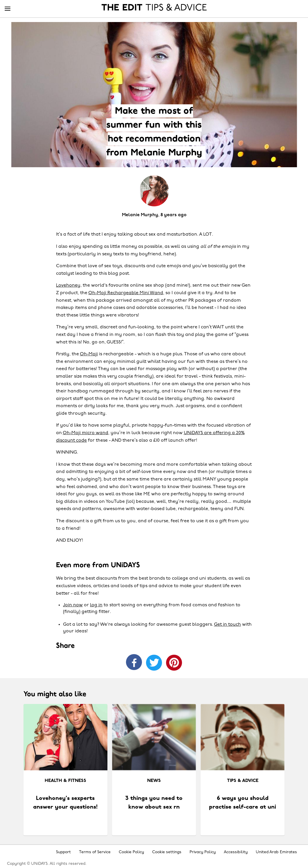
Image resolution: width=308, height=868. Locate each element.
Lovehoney (68, 285)
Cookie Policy (131, 852)
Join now (73, 605)
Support (63, 852)
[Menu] (8, 9)
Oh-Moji (89, 354)
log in (96, 605)
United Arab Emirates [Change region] (276, 852)
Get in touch (227, 625)
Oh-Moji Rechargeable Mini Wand (126, 293)
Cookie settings (167, 852)
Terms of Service (95, 852)
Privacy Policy (203, 852)
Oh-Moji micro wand (85, 433)
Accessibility (236, 852)
